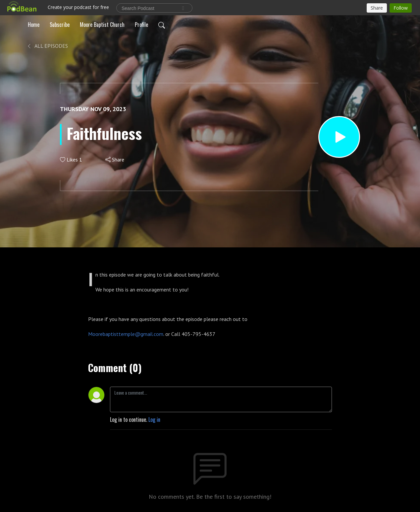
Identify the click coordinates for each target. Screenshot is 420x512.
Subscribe (60, 25)
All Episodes (47, 46)
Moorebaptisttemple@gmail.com (126, 334)
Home (34, 25)
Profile (141, 25)
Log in (154, 419)
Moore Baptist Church (102, 25)
